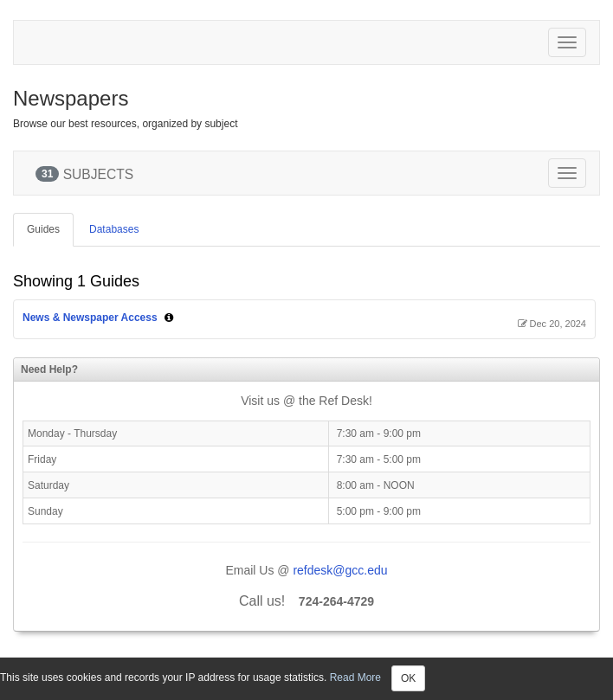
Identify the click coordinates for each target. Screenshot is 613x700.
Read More (355, 678)
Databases (114, 229)
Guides (43, 229)
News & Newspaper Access (90, 318)
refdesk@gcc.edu (340, 570)
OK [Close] (408, 678)
